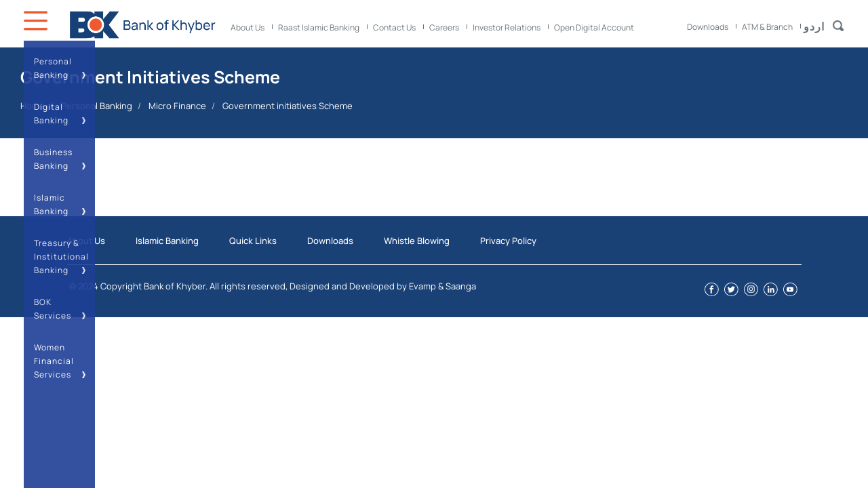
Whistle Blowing (417, 241)
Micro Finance (177, 106)
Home (33, 106)
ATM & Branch (767, 27)
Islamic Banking (167, 241)
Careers (444, 27)
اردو (814, 26)
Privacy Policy (508, 241)
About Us (248, 27)
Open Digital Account (594, 27)
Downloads (708, 27)
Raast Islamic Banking (319, 27)
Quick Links (253, 241)
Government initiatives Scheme (288, 106)
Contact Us (394, 27)
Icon (37, 21)
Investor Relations (507, 27)
